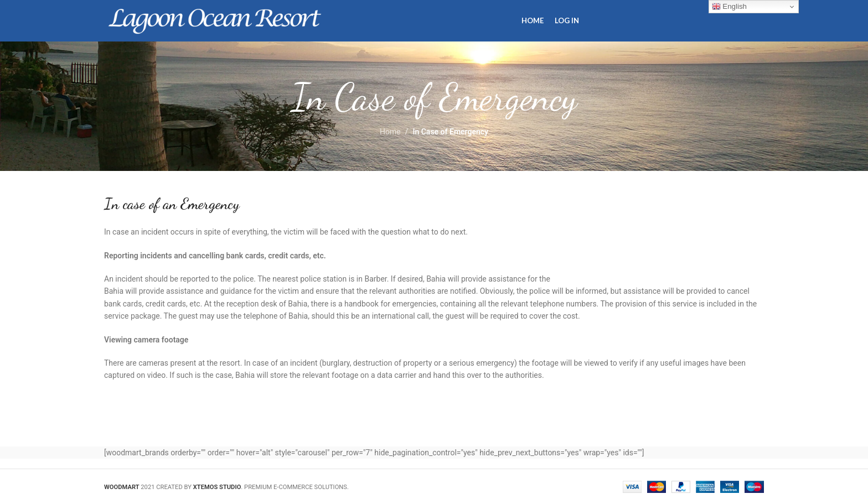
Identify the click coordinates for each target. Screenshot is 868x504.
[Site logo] (215, 20)
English (729, 7)
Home (390, 132)
